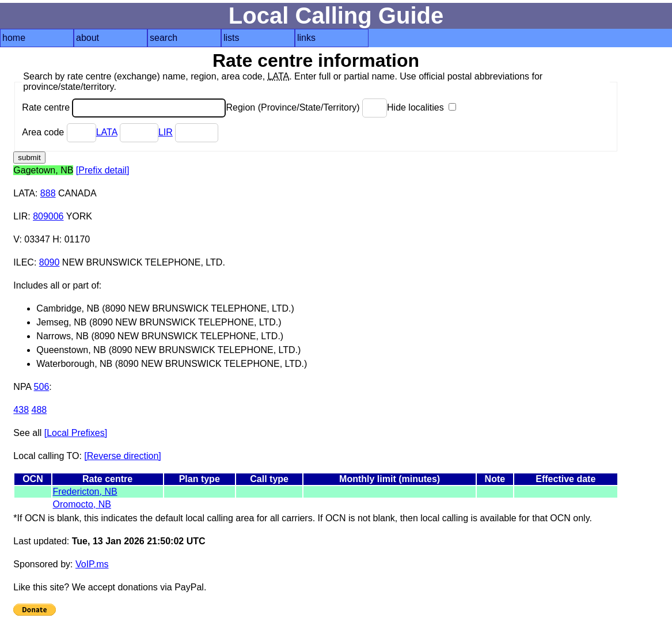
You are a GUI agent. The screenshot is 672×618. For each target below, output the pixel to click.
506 (42, 387)
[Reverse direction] (122, 456)
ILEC (24, 262)
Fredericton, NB (85, 492)
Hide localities (422, 107)
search (164, 38)
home (14, 38)
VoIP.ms (92, 564)
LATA (107, 132)
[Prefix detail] (102, 170)
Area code (59, 132)
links (306, 38)
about (88, 38)
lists (231, 38)
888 (48, 193)
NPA (22, 387)
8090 (50, 262)
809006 (48, 216)
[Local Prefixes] (76, 433)
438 (21, 410)
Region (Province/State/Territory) (306, 107)
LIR (166, 132)
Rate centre (124, 107)
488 (39, 410)
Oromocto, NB (82, 504)
